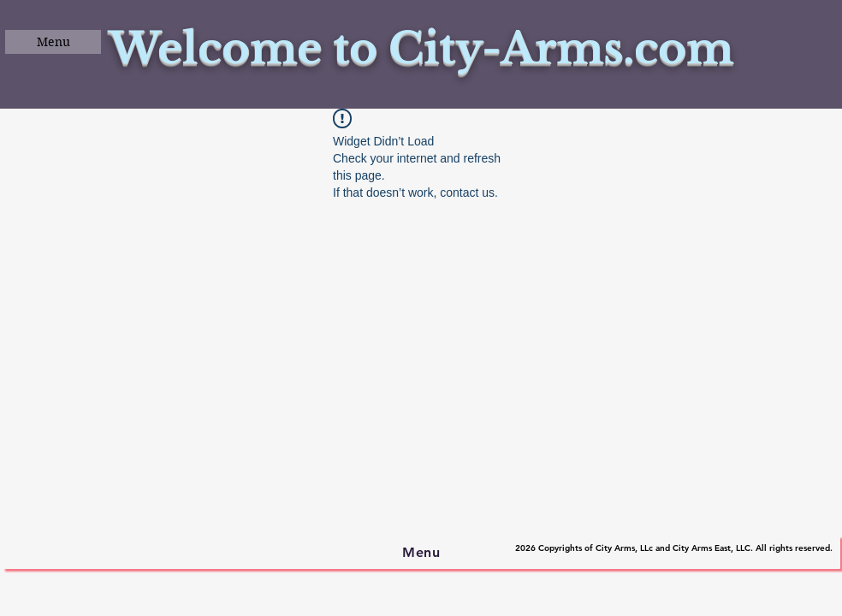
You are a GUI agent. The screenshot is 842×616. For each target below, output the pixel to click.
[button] (53, 42)
